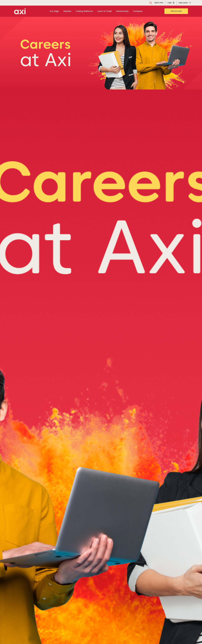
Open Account (176, 11)
